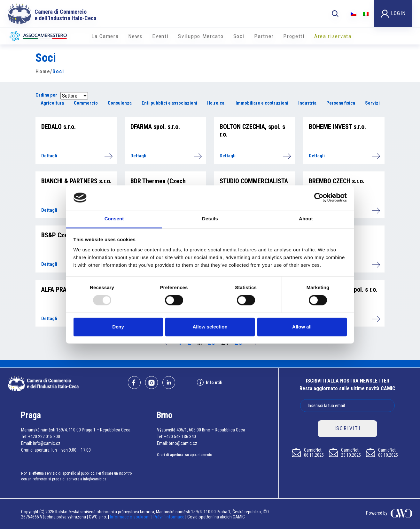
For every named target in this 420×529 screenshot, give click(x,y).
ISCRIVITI (348, 428)
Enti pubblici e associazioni (169, 103)
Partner (264, 36)
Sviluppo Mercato (201, 36)
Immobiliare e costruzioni (262, 103)
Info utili (210, 382)
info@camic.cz (47, 443)
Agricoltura (52, 103)
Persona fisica (341, 103)
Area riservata (333, 36)
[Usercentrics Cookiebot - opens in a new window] (319, 198)
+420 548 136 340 (180, 437)
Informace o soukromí (131, 517)
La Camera (105, 36)
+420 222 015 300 (44, 437)
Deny (118, 327)
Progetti (294, 36)
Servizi (372, 103)
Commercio (86, 103)
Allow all (302, 327)
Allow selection (210, 327)
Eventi (160, 36)
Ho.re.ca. (216, 103)
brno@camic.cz (183, 443)
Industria (307, 103)
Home (43, 71)
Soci (239, 36)
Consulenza (120, 103)
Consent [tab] (114, 219)
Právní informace (169, 517)
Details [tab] (210, 219)
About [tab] (306, 219)
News (135, 36)
